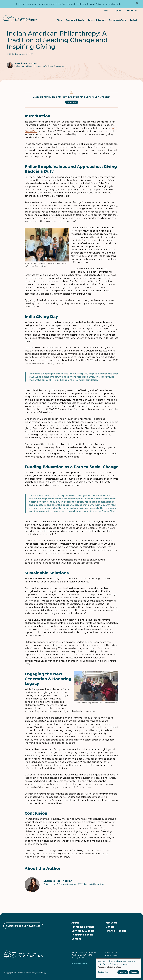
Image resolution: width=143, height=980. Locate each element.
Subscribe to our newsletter (23, 926)
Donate (110, 927)
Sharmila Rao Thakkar (26, 63)
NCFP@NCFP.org (79, 963)
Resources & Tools (118, 20)
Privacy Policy (111, 952)
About (60, 20)
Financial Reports (116, 931)
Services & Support (97, 20)
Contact (133, 20)
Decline (123, 972)
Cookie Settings (112, 956)
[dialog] (118, 968)
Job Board (112, 923)
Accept (134, 972)
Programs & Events (75, 20)
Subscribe (72, 102)
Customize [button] (103, 972)
